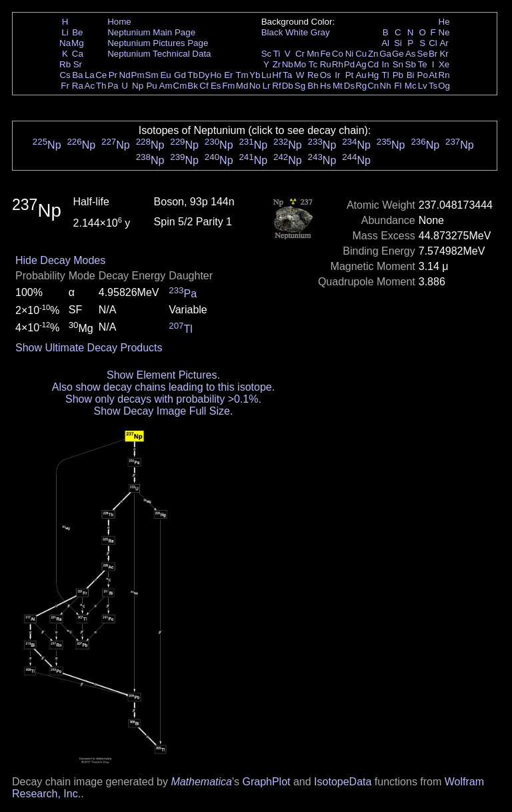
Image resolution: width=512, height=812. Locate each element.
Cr (300, 54)
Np (138, 86)
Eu (165, 75)
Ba (77, 75)
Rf (276, 86)
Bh (313, 86)
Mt (338, 86)
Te (423, 64)
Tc (313, 64)
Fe (325, 54)
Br (433, 54)
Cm (180, 86)
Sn (398, 64)
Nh (386, 86)
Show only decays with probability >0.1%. (163, 399)
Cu (361, 54)
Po (423, 75)
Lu (266, 75)
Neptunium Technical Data (159, 54)
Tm (242, 75)
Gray (320, 32)
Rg (361, 86)
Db (288, 86)
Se (423, 54)
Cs (65, 75)
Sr (78, 64)
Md (242, 86)
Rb (65, 64)
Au (361, 75)
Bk (193, 86)
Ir (337, 75)
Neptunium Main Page (151, 32)
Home (119, 22)
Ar (444, 43)
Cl (433, 43)
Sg (300, 86)
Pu (151, 86)
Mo (300, 64)
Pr (113, 75)
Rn (444, 75)
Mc (411, 86)
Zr (277, 64)
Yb (255, 75)
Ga (385, 54)
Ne (444, 32)
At (433, 75)
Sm (152, 75)
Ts (433, 86)
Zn (373, 54)
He (444, 22)
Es (216, 86)
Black (272, 32)
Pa (113, 86)
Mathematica (201, 782)
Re (313, 75)
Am (166, 86)
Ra (78, 86)
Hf (276, 75)
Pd (349, 64)
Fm (228, 86)
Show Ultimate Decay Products (89, 348)
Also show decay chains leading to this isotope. (163, 387)
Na (65, 43)
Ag (361, 64)
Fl (398, 86)
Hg (373, 75)
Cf (204, 86)
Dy (204, 75)
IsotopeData (343, 782)
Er (228, 75)
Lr (267, 86)
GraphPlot (266, 782)
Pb (398, 75)
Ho (216, 75)
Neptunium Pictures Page (158, 43)
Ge (398, 54)
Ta (287, 75)
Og (444, 86)
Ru (326, 64)
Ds (349, 86)
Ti (277, 54)
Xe (444, 64)
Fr (65, 86)
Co (338, 54)
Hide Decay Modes (60, 260)
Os (326, 75)
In (386, 64)
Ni (350, 54)
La (90, 75)
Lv (423, 86)
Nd (125, 75)
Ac (90, 86)
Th (101, 86)
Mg (78, 43)
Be (77, 32)
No (255, 86)
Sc (267, 54)
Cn (373, 86)
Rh (338, 64)
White (297, 32)
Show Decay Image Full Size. (163, 411)
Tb (193, 75)
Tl (386, 75)
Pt (350, 75)
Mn (313, 54)
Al (385, 43)
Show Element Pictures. (163, 375)
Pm (138, 75)
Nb (288, 64)
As (411, 54)
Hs (325, 86)
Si (398, 43)
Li (65, 32)
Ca (78, 54)
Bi (411, 75)
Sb (411, 64)
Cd (373, 64)
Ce (101, 75)
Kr (444, 54)
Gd (180, 75)
